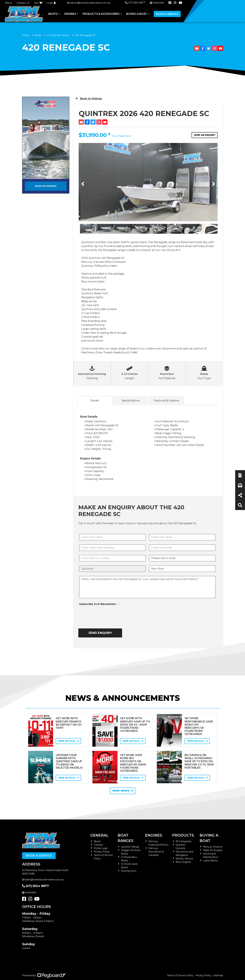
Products (183, 835)
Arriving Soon (129, 871)
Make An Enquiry (213, 850)
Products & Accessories (101, 14)
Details (95, 401)
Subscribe (29, 892)
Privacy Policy (102, 852)
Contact (98, 845)
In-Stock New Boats (58, 35)
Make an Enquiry (46, 186)
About (8, 3)
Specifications (131, 401)
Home (26, 35)
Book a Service (167, 14)
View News (123, 791)
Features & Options (167, 401)
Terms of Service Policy (180, 975)
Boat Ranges (126, 838)
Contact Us (23, 3)
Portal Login (101, 848)
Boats (53, 14)
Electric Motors (184, 859)
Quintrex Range (130, 847)
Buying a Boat (137, 14)
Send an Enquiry (205, 135)
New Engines (183, 862)
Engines (70, 14)
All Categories (184, 841)
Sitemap (218, 975)
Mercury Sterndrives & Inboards (156, 852)
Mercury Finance (213, 847)
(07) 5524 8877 (135, 3)
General (99, 835)
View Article (68, 741)
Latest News (210, 861)
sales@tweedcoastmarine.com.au (43, 880)
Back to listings (89, 99)
